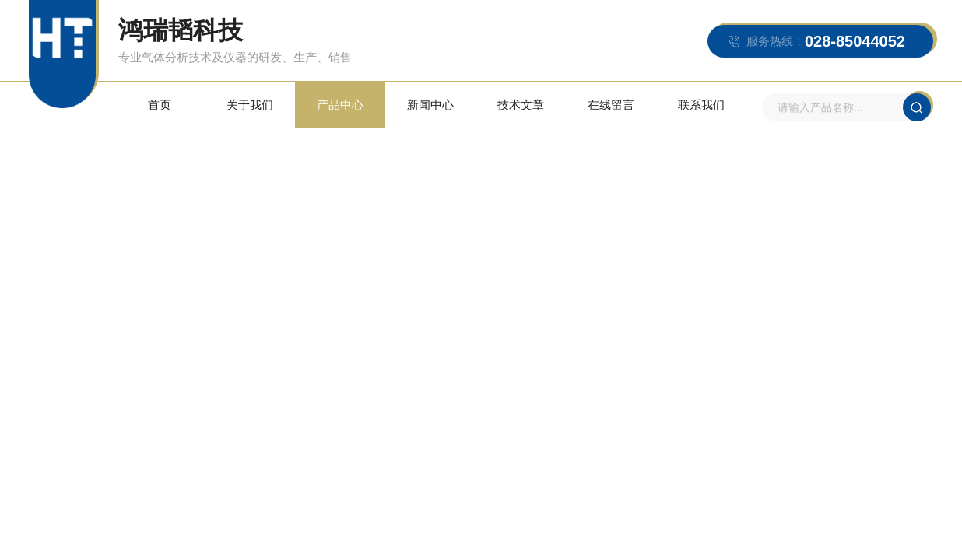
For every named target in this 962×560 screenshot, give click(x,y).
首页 (160, 105)
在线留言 (611, 105)
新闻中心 (430, 105)
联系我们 (701, 105)
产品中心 (340, 105)
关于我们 (250, 105)
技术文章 (521, 105)
